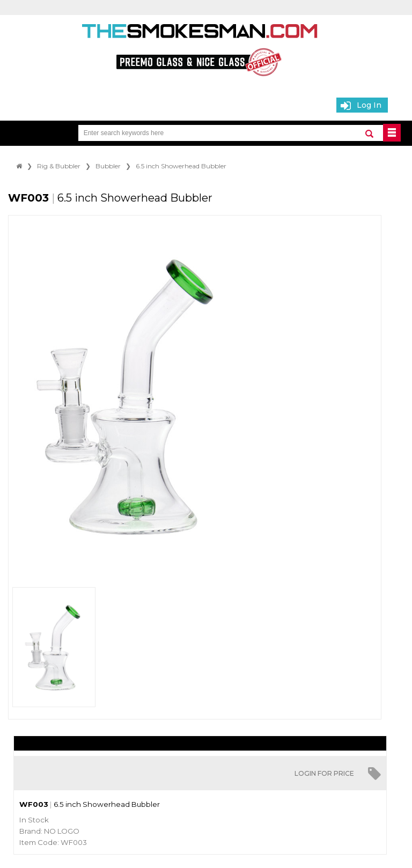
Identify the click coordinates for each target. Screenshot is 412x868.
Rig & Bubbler (59, 166)
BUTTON (392, 133)
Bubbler (108, 166)
